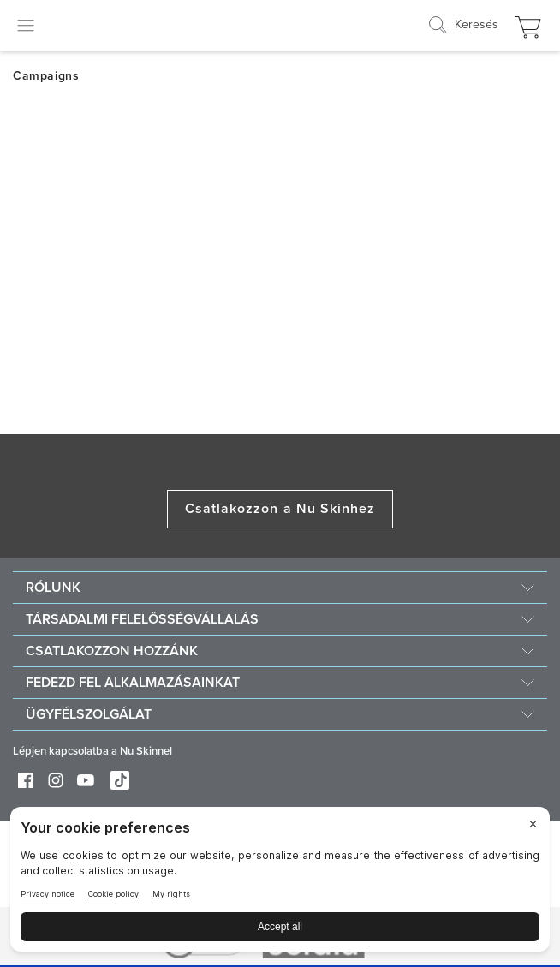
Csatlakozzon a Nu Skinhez (280, 509)
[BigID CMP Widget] (280, 883)
